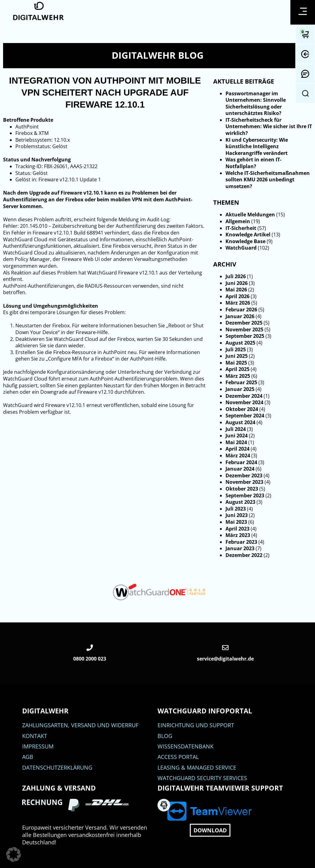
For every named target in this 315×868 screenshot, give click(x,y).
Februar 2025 (241, 382)
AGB (28, 757)
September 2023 (245, 495)
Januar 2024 (240, 469)
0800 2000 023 (90, 659)
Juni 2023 (237, 515)
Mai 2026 (236, 290)
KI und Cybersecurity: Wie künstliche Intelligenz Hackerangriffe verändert (257, 146)
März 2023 (238, 535)
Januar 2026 (240, 316)
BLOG (165, 736)
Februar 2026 (241, 310)
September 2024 (245, 416)
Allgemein (238, 221)
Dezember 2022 (244, 555)
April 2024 (237, 449)
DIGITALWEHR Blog (158, 55)
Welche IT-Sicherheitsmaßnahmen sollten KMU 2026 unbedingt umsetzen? (268, 180)
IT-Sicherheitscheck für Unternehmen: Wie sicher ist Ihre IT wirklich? (269, 126)
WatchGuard (241, 248)
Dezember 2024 (244, 396)
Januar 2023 (240, 548)
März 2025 (238, 376)
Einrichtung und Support (196, 725)
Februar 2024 (241, 462)
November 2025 (244, 329)
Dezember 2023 (244, 475)
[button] (14, 854)
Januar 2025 (240, 389)
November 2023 (244, 482)
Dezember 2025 (244, 323)
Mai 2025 (236, 363)
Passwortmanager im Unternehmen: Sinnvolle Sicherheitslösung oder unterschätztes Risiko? (256, 103)
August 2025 (240, 343)
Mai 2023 (236, 522)
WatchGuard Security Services (202, 778)
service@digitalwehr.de (225, 659)
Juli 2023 (236, 509)
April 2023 (237, 529)
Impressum (38, 746)
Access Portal (178, 757)
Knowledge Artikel (248, 235)
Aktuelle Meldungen (250, 215)
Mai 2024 (236, 442)
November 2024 (244, 402)
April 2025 (237, 369)
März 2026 (238, 303)
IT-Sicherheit (241, 228)
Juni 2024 (237, 436)
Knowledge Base (245, 241)
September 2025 (245, 336)
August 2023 (240, 502)
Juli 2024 (236, 429)
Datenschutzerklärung (57, 767)
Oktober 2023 (242, 489)
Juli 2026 (236, 276)
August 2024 (240, 422)
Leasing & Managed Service (197, 767)
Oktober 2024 (242, 409)
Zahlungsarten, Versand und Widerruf (80, 725)
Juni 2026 (237, 283)
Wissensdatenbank (185, 746)
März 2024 (238, 456)
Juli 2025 (236, 349)
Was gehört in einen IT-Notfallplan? (253, 163)
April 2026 (237, 296)
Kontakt (35, 736)
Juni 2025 (237, 356)
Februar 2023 (241, 542)
